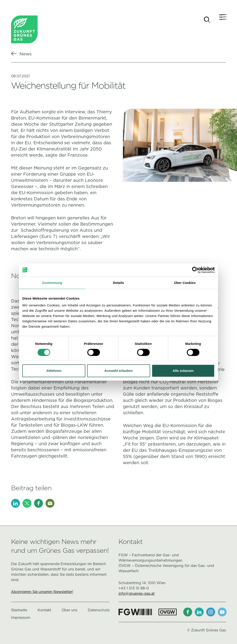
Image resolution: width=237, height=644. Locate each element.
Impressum (21, 618)
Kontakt (44, 610)
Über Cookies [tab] (185, 283)
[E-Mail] (50, 504)
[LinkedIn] (15, 504)
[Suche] (207, 20)
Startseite (19, 610)
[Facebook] (38, 504)
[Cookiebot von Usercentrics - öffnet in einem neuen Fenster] (195, 270)
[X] (27, 504)
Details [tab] (119, 283)
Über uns (70, 610)
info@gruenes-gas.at (137, 594)
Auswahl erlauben (119, 371)
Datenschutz (99, 610)
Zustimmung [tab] (52, 283)
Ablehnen (54, 371)
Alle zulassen (183, 371)
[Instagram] (211, 612)
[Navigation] (222, 20)
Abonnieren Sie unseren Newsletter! (42, 592)
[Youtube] (222, 612)
